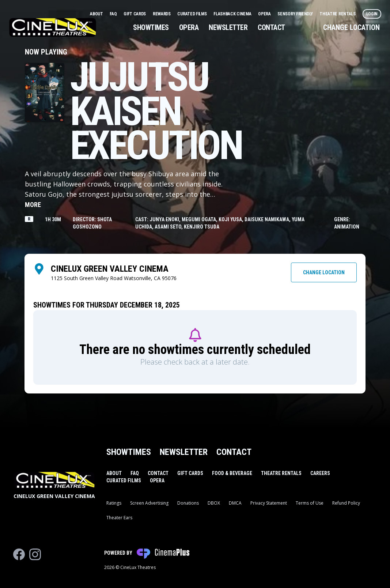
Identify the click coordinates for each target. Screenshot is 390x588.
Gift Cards (135, 14)
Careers (320, 473)
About (97, 14)
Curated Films (192, 14)
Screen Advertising (149, 503)
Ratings (114, 503)
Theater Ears (119, 518)
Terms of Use (310, 503)
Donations (188, 503)
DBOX (214, 503)
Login (372, 14)
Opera (265, 14)
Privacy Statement (269, 503)
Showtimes (151, 27)
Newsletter (228, 27)
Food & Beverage (232, 473)
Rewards (162, 14)
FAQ (114, 14)
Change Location (351, 27)
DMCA (235, 503)
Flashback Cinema (233, 14)
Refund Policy (346, 503)
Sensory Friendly (296, 14)
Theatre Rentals (338, 14)
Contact (271, 27)
